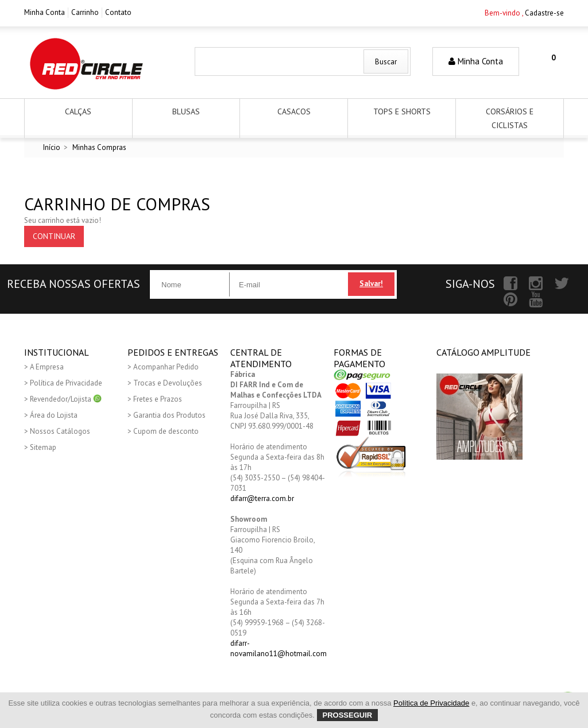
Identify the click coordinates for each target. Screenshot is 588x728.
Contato (118, 12)
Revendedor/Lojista (66, 399)
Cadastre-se (544, 13)
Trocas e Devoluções (168, 383)
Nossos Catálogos (60, 431)
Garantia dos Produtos (169, 415)
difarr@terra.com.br (262, 498)
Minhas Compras (99, 147)
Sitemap (43, 447)
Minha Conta (45, 12)
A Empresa (47, 367)
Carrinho (85, 12)
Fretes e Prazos (158, 399)
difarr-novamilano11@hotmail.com (278, 648)
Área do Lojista (54, 415)
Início (52, 147)
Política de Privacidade (66, 383)
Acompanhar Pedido (166, 367)
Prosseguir (348, 715)
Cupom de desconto (166, 431)
